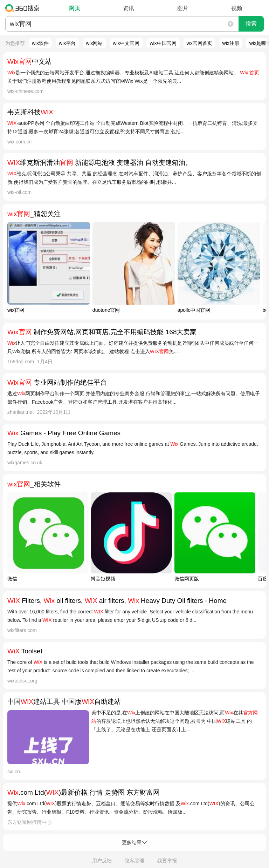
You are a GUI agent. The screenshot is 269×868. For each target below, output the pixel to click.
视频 (237, 8)
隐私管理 (134, 861)
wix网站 (94, 43)
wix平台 (67, 43)
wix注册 (231, 43)
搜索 (251, 24)
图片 (183, 8)
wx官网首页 (199, 43)
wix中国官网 (163, 43)
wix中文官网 (126, 43)
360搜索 (24, 8)
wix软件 (40, 43)
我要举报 (167, 861)
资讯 (129, 8)
